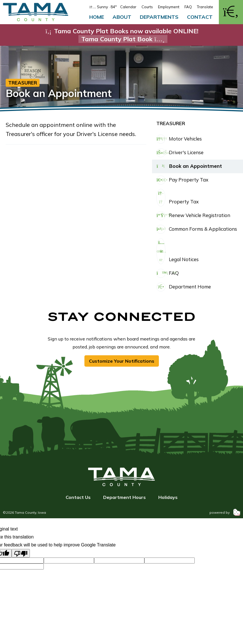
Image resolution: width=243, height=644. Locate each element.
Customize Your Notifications (122, 361)
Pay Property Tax (182, 180)
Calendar (128, 7)
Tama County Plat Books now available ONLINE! (122, 35)
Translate (205, 7)
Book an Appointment (189, 166)
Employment (169, 7)
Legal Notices (177, 251)
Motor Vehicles (179, 139)
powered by (225, 512)
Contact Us (78, 497)
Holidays (168, 497)
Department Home (184, 287)
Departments (159, 17)
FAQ (188, 7)
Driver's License (180, 153)
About (122, 17)
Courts (147, 7)
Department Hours (124, 497)
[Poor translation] (21, 553)
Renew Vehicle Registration (193, 216)
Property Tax (177, 198)
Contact (200, 17)
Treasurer (23, 83)
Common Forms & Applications (197, 229)
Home (97, 17)
